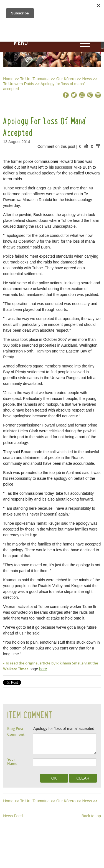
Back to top (91, 816)
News (87, 79)
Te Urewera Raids (18, 84)
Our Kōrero (66, 79)
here (43, 669)
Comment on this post (57, 146)
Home (8, 79)
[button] (14, 42)
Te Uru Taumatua (35, 79)
